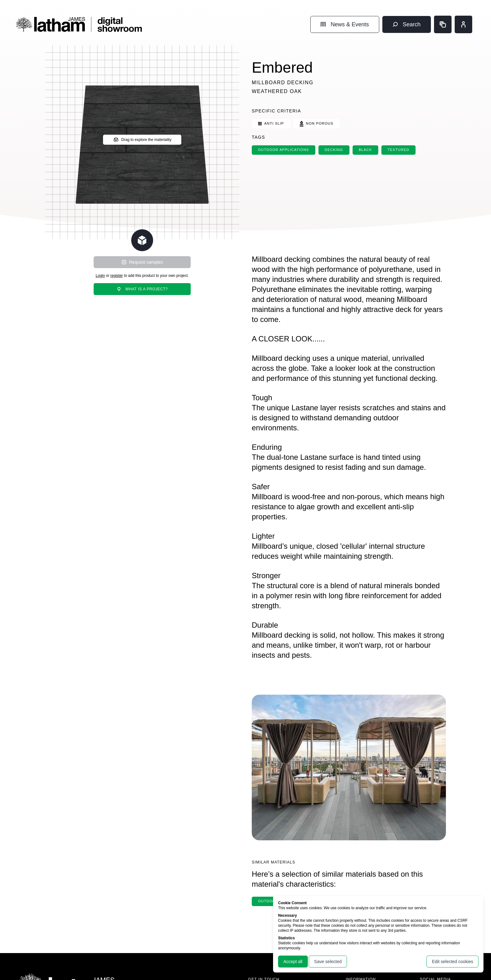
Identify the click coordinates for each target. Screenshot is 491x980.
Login (100, 276)
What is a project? (142, 289)
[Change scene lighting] (142, 240)
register (116, 276)
